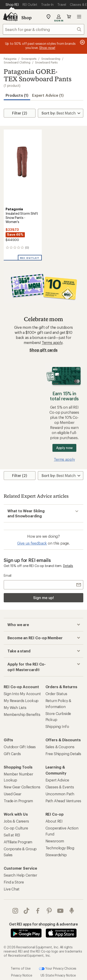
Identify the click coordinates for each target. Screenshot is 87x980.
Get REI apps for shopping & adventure (43, 924)
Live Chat (12, 889)
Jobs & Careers (16, 821)
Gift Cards (12, 754)
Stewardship (56, 855)
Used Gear (13, 794)
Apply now (64, 448)
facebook (38, 911)
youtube (60, 911)
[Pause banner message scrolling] (82, 42)
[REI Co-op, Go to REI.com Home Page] (10, 17)
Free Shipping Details (63, 754)
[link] (23, 167)
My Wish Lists (15, 707)
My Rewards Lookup (21, 701)
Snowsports (29, 59)
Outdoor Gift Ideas (20, 747)
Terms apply (52, 342)
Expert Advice (57, 780)
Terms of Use (21, 968)
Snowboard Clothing (17, 62)
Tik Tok (26, 911)
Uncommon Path (60, 794)
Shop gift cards (43, 350)
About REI (54, 821)
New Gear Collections (22, 787)
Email (8, 575)
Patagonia (10, 59)
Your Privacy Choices (58, 969)
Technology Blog (60, 848)
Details (68, 566)
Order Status (56, 694)
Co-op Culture (16, 828)
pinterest (49, 911)
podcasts (72, 911)
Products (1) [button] (17, 95)
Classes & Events (60, 787)
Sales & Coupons (60, 747)
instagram (15, 911)
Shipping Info (57, 726)
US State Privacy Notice (58, 975)
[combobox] (43, 29)
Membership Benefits (22, 714)
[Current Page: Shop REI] (12, 5)
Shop (26, 18)
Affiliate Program (18, 842)
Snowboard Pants (46, 62)
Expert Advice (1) (48, 95)
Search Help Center (20, 875)
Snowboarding (51, 59)
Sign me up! (43, 598)
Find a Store (14, 882)
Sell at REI (12, 835)
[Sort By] (61, 113)
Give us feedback (32, 543)
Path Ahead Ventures (63, 801)
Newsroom (55, 841)
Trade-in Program (18, 801)
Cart (69, 17)
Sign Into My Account (22, 694)
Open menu (79, 17)
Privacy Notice (22, 975)
